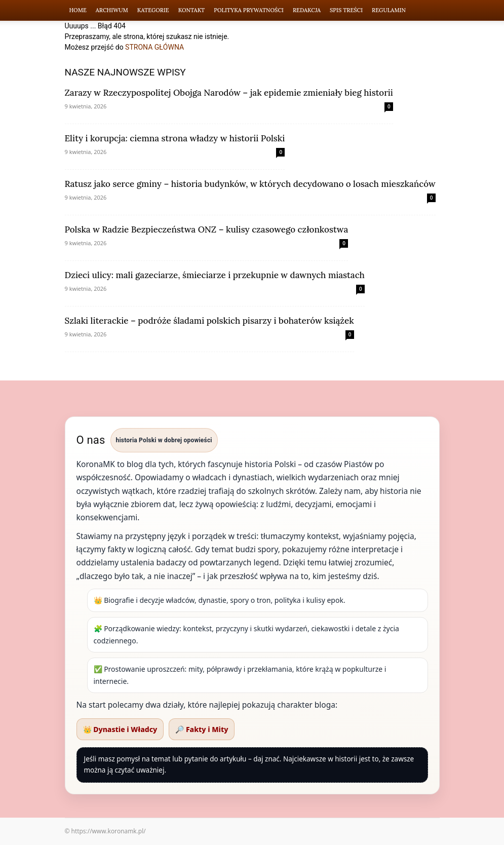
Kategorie (153, 10)
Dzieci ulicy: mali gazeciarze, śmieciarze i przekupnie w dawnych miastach (215, 275)
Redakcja (307, 10)
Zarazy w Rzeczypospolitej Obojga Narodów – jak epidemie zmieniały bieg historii (229, 93)
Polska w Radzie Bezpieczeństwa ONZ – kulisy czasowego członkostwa (207, 229)
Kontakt (192, 10)
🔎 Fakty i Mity (202, 729)
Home (78, 10)
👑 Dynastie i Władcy (120, 729)
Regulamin (389, 10)
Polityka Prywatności (249, 10)
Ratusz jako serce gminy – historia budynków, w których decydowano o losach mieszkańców (250, 184)
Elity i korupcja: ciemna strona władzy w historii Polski (175, 138)
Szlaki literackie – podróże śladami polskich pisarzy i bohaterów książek (209, 321)
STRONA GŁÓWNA (154, 47)
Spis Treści (346, 10)
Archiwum (112, 10)
